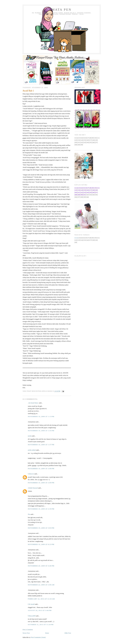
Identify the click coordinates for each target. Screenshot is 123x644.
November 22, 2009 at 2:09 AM (41, 585)
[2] (78, 238)
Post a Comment (28, 630)
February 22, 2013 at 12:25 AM (41, 599)
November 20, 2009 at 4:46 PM (41, 566)
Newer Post (26, 633)
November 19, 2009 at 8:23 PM (41, 544)
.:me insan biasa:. (33, 403)
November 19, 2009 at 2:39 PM (41, 509)
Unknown (31, 474)
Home (47, 633)
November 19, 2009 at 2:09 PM (41, 483)
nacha (30, 436)
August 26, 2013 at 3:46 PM (40, 610)
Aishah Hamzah (33, 488)
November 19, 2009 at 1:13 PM (41, 416)
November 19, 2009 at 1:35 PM (41, 431)
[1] (75, 238)
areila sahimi (32, 450)
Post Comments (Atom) (38, 637)
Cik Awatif (31, 604)
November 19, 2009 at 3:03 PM (41, 528)
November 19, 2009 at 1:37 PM (41, 445)
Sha (29, 514)
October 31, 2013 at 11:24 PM (41, 625)
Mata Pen (62, 10)
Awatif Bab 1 (28, 91)
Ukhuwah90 (32, 616)
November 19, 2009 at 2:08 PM (41, 468)
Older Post (68, 633)
